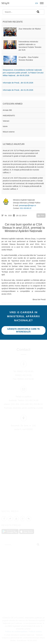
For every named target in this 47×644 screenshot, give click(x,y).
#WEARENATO (9, 116)
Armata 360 (7, 110)
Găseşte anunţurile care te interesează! (23, 330)
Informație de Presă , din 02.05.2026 (18, 83)
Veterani (6, 121)
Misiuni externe (9, 132)
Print (41, 216)
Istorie (5, 126)
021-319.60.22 (26, 208)
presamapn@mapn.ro (27, 205)
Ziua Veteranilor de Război (30, 29)
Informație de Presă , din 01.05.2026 (18, 90)
